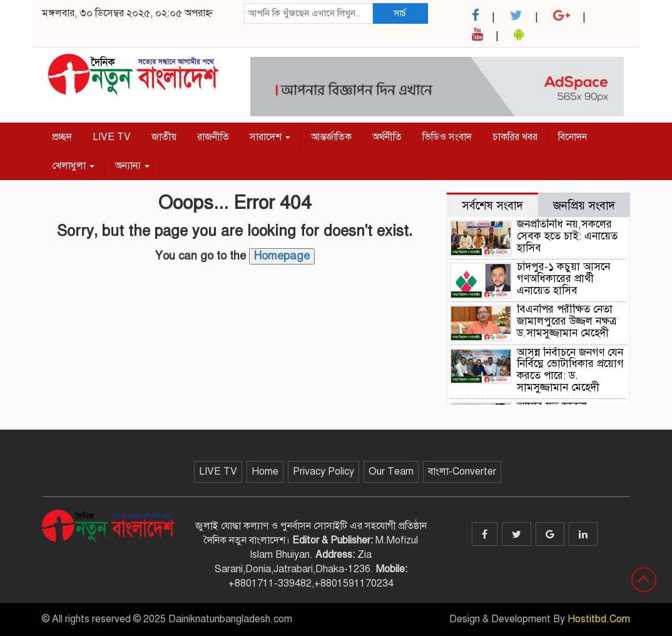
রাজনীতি (213, 137)
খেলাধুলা (73, 166)
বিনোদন (573, 137)
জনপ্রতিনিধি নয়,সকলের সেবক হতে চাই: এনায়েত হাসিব (567, 236)
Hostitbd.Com (599, 619)
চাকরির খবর (515, 137)
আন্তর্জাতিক (331, 137)
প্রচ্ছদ (62, 137)
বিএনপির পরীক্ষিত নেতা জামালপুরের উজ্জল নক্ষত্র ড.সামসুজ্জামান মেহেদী (567, 321)
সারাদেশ (270, 137)
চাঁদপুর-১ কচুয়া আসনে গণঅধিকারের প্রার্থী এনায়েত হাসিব (563, 278)
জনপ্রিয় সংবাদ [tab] (584, 205)
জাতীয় (164, 137)
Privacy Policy (323, 472)
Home (265, 472)
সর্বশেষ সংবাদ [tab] (492, 205)
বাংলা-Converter (462, 472)
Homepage (282, 256)
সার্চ (400, 13)
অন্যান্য (132, 166)
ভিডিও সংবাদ (447, 137)
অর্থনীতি (387, 137)
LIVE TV (112, 137)
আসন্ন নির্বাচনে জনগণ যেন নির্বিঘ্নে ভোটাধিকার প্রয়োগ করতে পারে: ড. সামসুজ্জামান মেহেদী (570, 370)
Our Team (391, 472)
